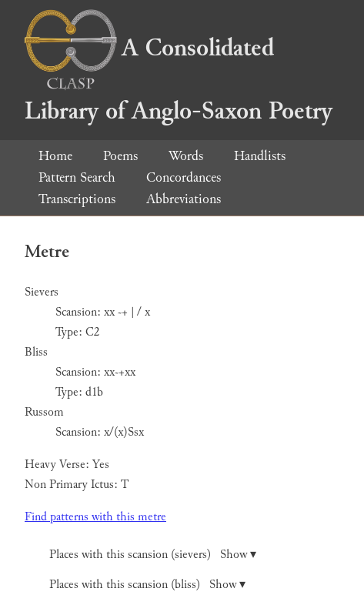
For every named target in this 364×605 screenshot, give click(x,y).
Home (55, 156)
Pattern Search (77, 177)
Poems (120, 156)
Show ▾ (238, 555)
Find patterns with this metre (95, 517)
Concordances (184, 177)
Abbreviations (184, 199)
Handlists (260, 156)
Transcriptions (77, 199)
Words (186, 156)
